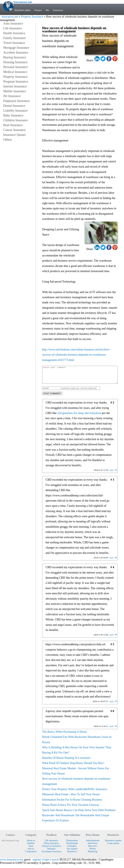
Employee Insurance (16, 101)
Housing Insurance (15, 62)
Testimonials (72, 847)
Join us (31, 852)
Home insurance (51, 847)
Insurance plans (23, 10)
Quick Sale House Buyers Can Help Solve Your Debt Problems (79, 813)
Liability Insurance (15, 110)
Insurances (59, 10)
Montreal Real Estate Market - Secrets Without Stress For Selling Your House (76, 774)
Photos (93, 852)
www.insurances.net (12, 863)
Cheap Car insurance (51, 849)
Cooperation (31, 855)
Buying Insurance (15, 57)
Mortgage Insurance (16, 48)
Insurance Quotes (14, 135)
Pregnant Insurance (16, 81)
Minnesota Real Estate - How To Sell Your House (71, 798)
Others (8, 140)
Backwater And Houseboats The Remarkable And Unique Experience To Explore (76, 821)
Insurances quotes (113, 844)
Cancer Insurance (14, 130)
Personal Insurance (15, 67)
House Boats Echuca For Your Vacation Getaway (71, 808)
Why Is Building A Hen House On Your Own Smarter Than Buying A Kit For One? (77, 753)
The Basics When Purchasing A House (65, 735)
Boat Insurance (13, 125)
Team (31, 849)
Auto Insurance (13, 23)
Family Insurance (14, 38)
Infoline (31, 847)
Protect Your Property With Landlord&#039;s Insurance (75, 793)
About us (31, 844)
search (55, 863)
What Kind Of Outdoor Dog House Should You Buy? (73, 766)
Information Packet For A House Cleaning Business (72, 803)
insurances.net (10, 17)
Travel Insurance (14, 43)
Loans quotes (113, 847)
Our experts (72, 852)
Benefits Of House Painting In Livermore (66, 761)
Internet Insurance (15, 86)
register (37, 863)
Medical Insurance (15, 72)
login (46, 863)
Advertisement (93, 844)
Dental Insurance (14, 106)
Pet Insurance (12, 96)
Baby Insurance (13, 115)
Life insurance (52, 844)
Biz (48, 10)
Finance (38, 10)
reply (112, 473)
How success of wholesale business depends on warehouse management (76, 785)
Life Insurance (13, 28)
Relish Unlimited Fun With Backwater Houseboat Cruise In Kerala (77, 743)
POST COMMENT (52, 397)
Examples (72, 849)
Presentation (72, 844)
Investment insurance (52, 855)
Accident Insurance (16, 52)
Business (51, 852)
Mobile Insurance (15, 91)
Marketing (93, 855)
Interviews (93, 847)
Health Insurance (14, 33)
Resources (72, 855)
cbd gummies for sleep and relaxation (79, 416)
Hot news (93, 849)
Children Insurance (16, 120)
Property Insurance (32, 17)
